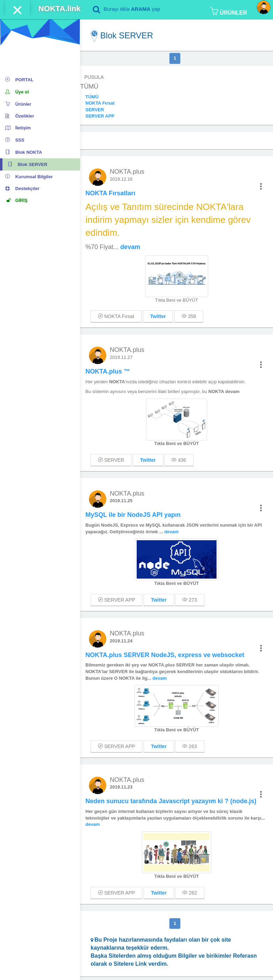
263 (189, 746)
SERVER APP (100, 116)
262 (189, 893)
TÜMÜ (92, 97)
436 (179, 460)
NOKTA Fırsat (100, 103)
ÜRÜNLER (229, 11)
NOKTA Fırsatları (110, 193)
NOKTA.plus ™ (108, 371)
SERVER (95, 110)
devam (130, 247)
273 (189, 600)
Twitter (158, 316)
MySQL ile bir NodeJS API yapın (133, 515)
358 (189, 316)
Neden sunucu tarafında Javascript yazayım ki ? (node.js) (171, 801)
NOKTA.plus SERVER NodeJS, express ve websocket (165, 655)
